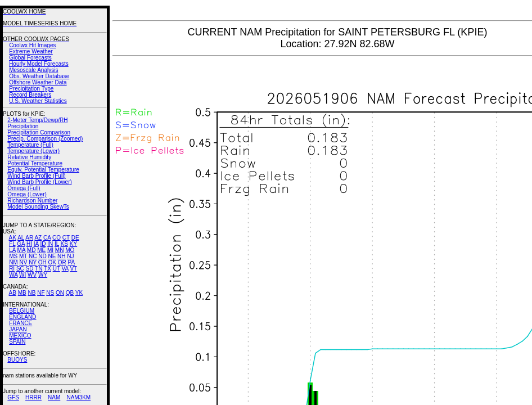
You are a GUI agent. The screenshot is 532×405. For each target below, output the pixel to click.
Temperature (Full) (30, 145)
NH (61, 256)
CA (47, 238)
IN (50, 244)
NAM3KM (78, 397)
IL (57, 244)
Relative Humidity (29, 157)
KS (64, 244)
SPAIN (17, 342)
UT (57, 269)
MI (50, 250)
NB (31, 293)
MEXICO (20, 336)
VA (65, 269)
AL (21, 238)
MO (70, 250)
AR (29, 238)
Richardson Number (32, 201)
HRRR (33, 397)
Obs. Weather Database (39, 76)
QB (70, 293)
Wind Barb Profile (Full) (36, 176)
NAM (54, 397)
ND (42, 256)
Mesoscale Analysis (33, 70)
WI (22, 275)
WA (13, 275)
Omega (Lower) (27, 194)
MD (31, 250)
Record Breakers (30, 95)
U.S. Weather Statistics (38, 101)
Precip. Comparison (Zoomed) (45, 139)
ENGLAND (22, 317)
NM (13, 262)
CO (57, 238)
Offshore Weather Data (38, 82)
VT (73, 269)
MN (60, 250)
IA (36, 244)
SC (20, 269)
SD (30, 269)
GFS (13, 397)
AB (13, 293)
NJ (70, 256)
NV (23, 262)
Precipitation (23, 126)
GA (21, 244)
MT (23, 256)
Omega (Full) (24, 188)
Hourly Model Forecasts (39, 64)
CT (66, 238)
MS (13, 256)
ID (43, 244)
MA (21, 250)
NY (33, 262)
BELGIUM (22, 311)
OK (52, 262)
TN (39, 269)
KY (73, 244)
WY (43, 275)
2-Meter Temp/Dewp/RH (37, 120)
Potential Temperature (35, 163)
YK (79, 293)
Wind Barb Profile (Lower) (39, 182)
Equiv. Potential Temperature (43, 170)
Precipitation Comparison (39, 132)
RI (12, 269)
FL (12, 244)
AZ (38, 238)
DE (75, 238)
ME (41, 250)
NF (41, 293)
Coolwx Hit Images (32, 45)
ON (60, 293)
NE (52, 256)
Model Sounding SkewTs (38, 207)
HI (29, 244)
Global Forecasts (30, 58)
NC (33, 256)
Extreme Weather (31, 51)
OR (62, 262)
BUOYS (17, 360)
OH (42, 262)
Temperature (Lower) (33, 151)
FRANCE (21, 323)
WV (32, 275)
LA (12, 250)
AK (13, 238)
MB (22, 293)
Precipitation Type (31, 89)
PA (71, 262)
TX (48, 269)
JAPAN (18, 329)
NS (50, 293)
